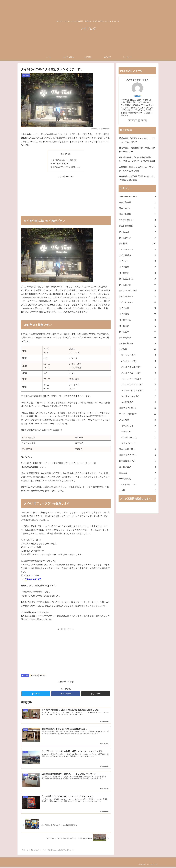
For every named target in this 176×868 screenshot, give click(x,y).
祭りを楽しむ (137, 479)
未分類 (137, 490)
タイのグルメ (137, 238)
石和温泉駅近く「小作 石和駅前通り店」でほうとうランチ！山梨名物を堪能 (137, 159)
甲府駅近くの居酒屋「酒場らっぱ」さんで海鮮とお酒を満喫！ (137, 178)
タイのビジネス (137, 302)
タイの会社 (137, 308)
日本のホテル (137, 208)
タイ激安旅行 (139, 402)
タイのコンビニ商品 (137, 291)
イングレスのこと (139, 437)
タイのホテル (137, 320)
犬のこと (137, 473)
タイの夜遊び (137, 255)
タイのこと (137, 232)
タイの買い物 (137, 285)
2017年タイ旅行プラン (61, 164)
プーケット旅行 (139, 355)
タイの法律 (137, 326)
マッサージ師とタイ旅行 (139, 390)
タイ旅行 (25, 676)
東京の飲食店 (137, 202)
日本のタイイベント (137, 455)
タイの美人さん (137, 279)
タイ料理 (137, 244)
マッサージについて (137, 414)
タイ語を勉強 (137, 338)
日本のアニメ (137, 467)
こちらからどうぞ (33, 580)
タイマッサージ (137, 249)
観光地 (43, 676)
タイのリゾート (137, 296)
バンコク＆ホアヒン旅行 (139, 385)
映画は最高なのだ (137, 461)
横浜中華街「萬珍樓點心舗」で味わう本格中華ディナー (137, 150)
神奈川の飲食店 (137, 226)
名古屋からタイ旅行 (139, 396)
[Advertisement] (66, 195)
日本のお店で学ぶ (137, 449)
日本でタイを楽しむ (137, 408)
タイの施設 (137, 314)
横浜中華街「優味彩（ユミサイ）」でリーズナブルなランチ (137, 140)
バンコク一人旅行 (139, 361)
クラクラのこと (139, 443)
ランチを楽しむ (137, 220)
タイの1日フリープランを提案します (67, 168)
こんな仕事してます (137, 484)
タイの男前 (137, 273)
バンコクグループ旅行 (139, 373)
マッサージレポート (137, 197)
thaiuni (137, 96)
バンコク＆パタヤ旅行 (139, 379)
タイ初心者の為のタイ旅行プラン (65, 160)
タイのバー (137, 261)
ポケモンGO (139, 432)
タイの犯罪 (137, 332)
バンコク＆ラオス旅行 (139, 367)
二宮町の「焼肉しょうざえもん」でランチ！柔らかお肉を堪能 (137, 169)
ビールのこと (139, 426)
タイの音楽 (137, 267)
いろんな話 (137, 420)
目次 (63, 154)
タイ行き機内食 (137, 343)
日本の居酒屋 (137, 214)
